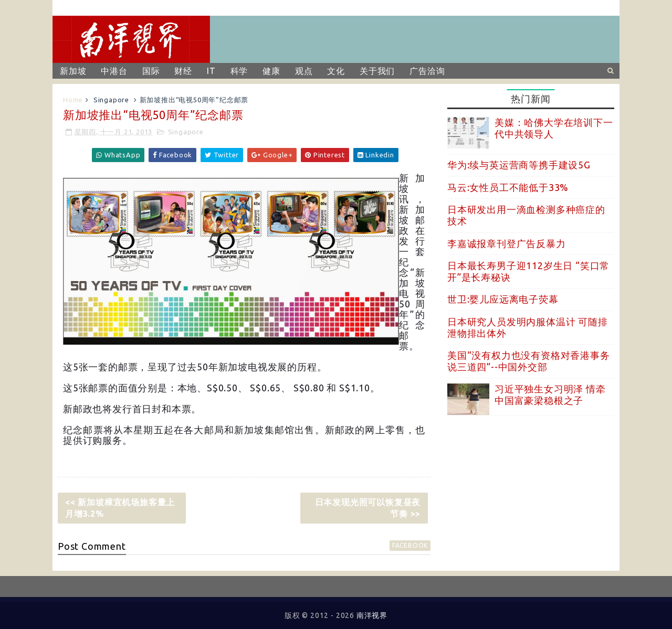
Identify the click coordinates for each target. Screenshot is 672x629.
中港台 (114, 71)
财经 (183, 71)
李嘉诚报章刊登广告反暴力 (507, 243)
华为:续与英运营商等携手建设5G (519, 165)
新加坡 (73, 71)
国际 (151, 71)
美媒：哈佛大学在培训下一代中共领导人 (554, 128)
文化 (336, 71)
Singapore (111, 100)
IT (211, 71)
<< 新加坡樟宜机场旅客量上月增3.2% (120, 508)
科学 (239, 71)
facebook (410, 545)
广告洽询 (427, 71)
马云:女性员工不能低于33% (508, 187)
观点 (304, 71)
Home (73, 100)
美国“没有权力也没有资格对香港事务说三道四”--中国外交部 (529, 361)
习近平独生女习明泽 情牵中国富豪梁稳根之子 (550, 395)
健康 (271, 71)
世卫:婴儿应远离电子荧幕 (503, 299)
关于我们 (377, 71)
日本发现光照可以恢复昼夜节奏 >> (368, 508)
